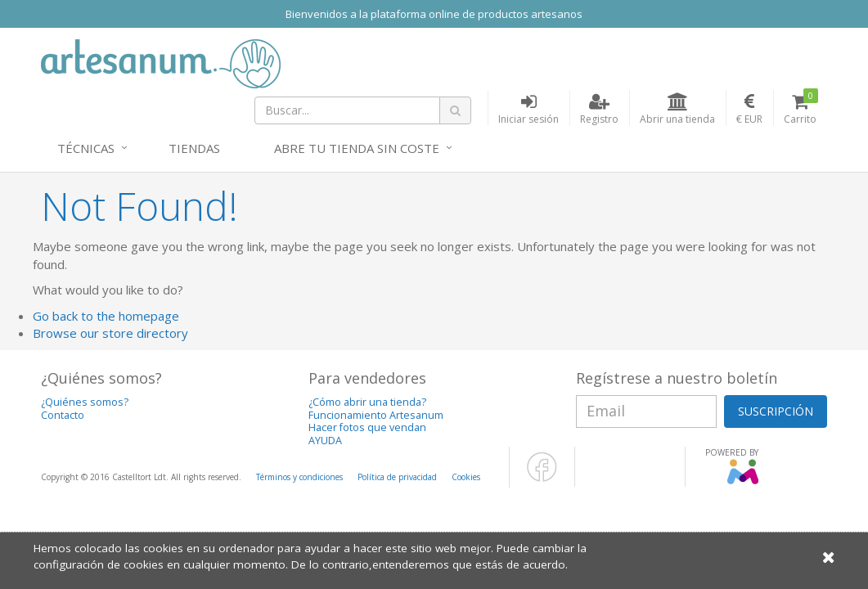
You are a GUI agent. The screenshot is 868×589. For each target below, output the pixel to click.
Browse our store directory (110, 333)
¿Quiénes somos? (85, 402)
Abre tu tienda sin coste (357, 148)
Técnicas (86, 148)
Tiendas (194, 148)
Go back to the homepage (106, 316)
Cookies (466, 477)
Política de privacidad (397, 477)
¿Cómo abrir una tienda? (367, 402)
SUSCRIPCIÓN (776, 411)
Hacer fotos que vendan (367, 427)
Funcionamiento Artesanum (376, 415)
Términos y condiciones (299, 477)
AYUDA (325, 441)
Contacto (63, 415)
